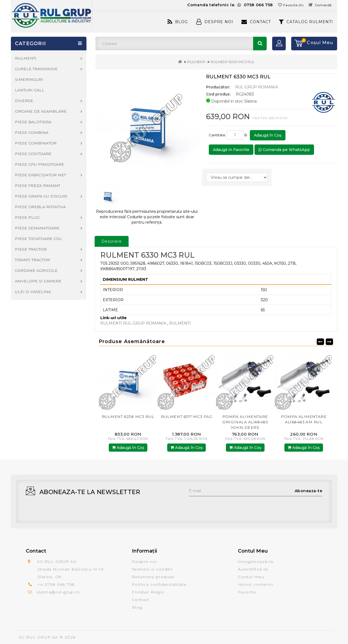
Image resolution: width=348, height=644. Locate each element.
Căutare (260, 44)
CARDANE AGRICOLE (36, 270)
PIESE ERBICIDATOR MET (41, 175)
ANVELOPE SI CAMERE (38, 281)
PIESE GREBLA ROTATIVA (40, 207)
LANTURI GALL (30, 90)
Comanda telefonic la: (230, 5)
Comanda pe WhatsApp (284, 150)
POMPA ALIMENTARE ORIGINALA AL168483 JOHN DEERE (245, 422)
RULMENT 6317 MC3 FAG (187, 417)
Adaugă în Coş (268, 135)
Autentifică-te (253, 569)
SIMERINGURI (29, 79)
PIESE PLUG (27, 217)
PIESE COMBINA (32, 133)
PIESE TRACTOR (31, 249)
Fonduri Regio (148, 592)
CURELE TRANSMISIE (36, 69)
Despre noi (144, 562)
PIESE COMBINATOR (36, 143)
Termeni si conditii (152, 569)
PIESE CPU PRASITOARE (40, 164)
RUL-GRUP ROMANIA (257, 87)
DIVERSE (24, 101)
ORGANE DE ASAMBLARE (41, 111)
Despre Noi (215, 22)
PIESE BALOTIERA (33, 122)
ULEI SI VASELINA (33, 292)
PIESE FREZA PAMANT (38, 186)
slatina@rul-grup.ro (58, 592)
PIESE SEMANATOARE (37, 228)
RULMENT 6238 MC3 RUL (128, 417)
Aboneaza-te (309, 491)
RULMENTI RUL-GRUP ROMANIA (133, 323)
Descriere (112, 241)
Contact (256, 22)
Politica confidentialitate (159, 584)
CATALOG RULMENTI (306, 22)
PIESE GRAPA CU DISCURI (41, 196)
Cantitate (217, 135)
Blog (178, 22)
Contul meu (251, 577)
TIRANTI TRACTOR (32, 260)
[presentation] (230, 507)
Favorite (247, 592)
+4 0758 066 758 (56, 584)
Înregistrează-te (256, 562)
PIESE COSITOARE (33, 154)
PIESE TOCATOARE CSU (38, 239)
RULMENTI (196, 62)
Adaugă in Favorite (231, 150)
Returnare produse (153, 577)
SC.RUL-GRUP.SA (39, 637)
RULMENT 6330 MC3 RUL (233, 62)
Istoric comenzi (255, 584)
